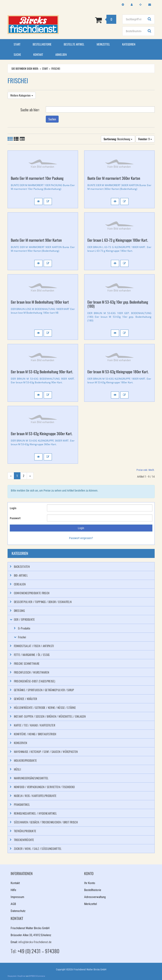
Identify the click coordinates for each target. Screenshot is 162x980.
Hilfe (13, 890)
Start (17, 44)
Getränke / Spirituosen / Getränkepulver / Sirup (44, 690)
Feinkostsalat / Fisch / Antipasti (34, 646)
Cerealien (20, 584)
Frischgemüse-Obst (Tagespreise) (35, 681)
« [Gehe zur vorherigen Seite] (11, 476)
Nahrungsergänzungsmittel (31, 778)
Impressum (17, 897)
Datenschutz (18, 911)
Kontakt (38, 54)
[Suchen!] (150, 19)
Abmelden (61, 54)
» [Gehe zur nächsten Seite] (30, 476)
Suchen (52, 119)
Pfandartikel (22, 804)
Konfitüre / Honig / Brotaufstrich (35, 734)
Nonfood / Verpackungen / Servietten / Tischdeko (44, 787)
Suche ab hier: (30, 109)
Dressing (19, 611)
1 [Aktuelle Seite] (17, 476)
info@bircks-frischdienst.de (35, 942)
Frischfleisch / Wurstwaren (32, 672)
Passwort (15, 518)
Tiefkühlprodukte (25, 831)
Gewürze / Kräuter (26, 699)
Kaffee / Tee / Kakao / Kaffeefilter (35, 725)
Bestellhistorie (42, 44)
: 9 (145, 139)
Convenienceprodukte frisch (32, 593)
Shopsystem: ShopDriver (16, 976)
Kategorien (129, 44)
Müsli (17, 769)
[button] (38, 201)
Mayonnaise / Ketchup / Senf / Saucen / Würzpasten (46, 752)
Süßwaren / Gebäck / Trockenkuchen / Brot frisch (46, 822)
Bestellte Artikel (74, 44)
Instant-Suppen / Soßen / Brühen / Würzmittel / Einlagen (50, 716)
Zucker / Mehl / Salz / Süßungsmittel (38, 849)
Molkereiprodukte (25, 760)
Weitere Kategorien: (22, 95)
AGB (13, 904)
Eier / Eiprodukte (24, 619)
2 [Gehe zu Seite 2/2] (24, 476)
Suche (17, 54)
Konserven (21, 743)
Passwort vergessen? (81, 538)
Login (13, 508)
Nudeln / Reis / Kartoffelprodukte (35, 796)
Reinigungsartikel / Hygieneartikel (35, 813)
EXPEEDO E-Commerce (37, 976)
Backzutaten (22, 566)
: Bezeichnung (118, 139)
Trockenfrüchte (24, 840)
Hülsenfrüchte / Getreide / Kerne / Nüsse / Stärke (45, 707)
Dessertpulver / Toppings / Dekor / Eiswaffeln (43, 602)
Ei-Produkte (24, 628)
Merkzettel (103, 44)
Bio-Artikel (21, 575)
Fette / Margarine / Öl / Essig (32, 655)
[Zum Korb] (94, 20)
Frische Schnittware (27, 663)
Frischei (22, 637)
